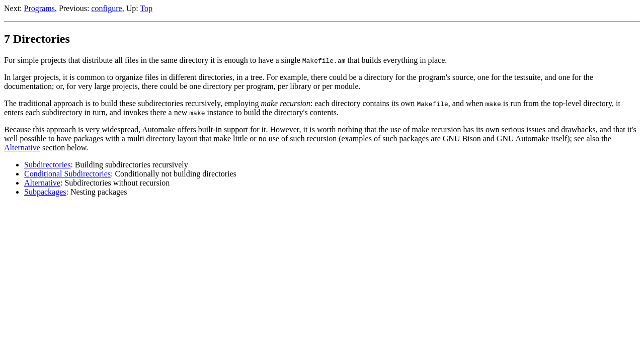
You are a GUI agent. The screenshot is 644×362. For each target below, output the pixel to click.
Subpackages (45, 192)
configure (106, 8)
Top (146, 8)
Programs (39, 8)
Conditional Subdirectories (67, 174)
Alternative (22, 148)
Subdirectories (47, 165)
